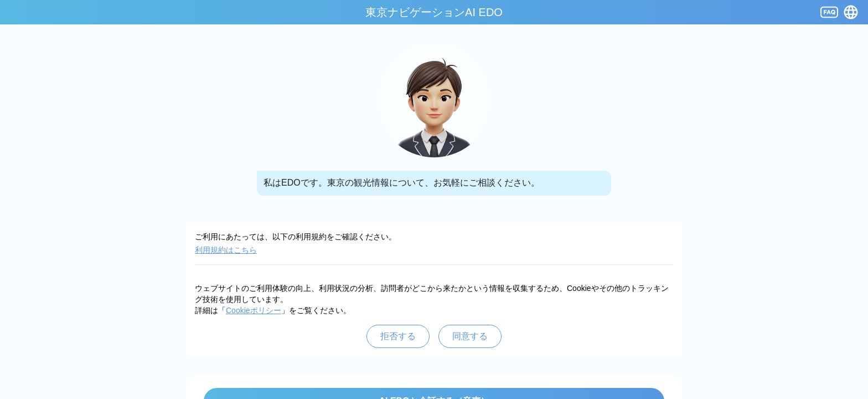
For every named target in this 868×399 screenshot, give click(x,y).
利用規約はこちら (226, 250)
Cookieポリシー (254, 310)
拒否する (398, 336)
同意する (470, 336)
